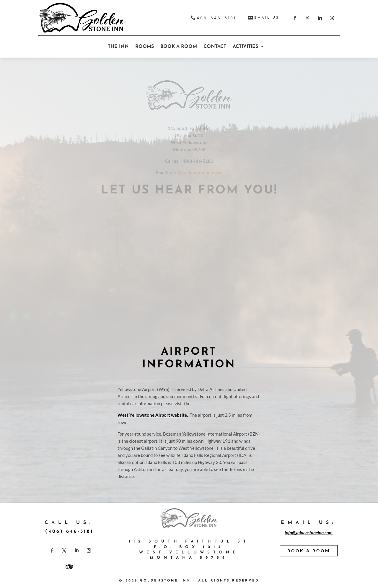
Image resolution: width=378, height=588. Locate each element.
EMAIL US (267, 18)
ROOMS (145, 47)
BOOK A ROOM (179, 47)
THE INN (118, 47)
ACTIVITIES (245, 47)
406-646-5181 (216, 18)
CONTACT (215, 47)
